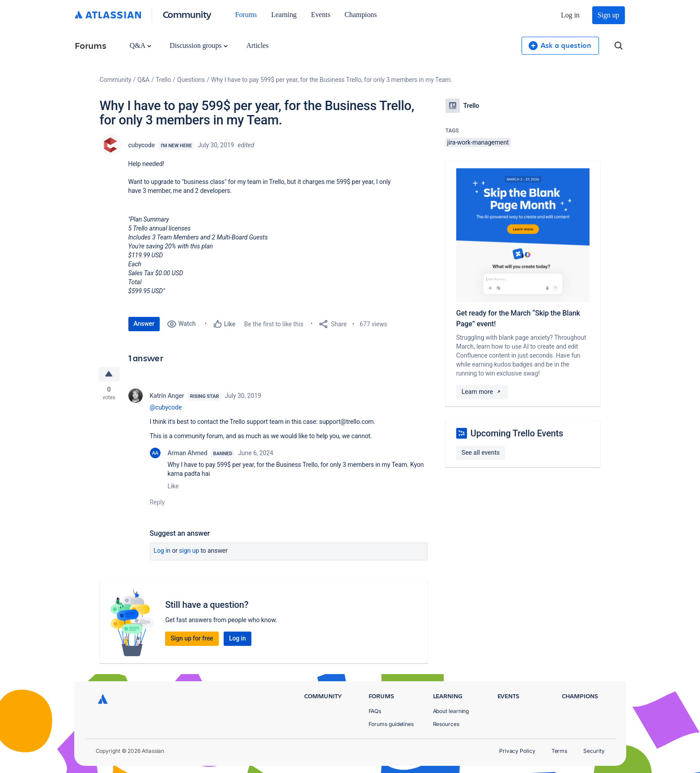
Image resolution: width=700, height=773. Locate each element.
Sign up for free (192, 638)
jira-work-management (478, 142)
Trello (163, 80)
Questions (191, 80)
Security (594, 751)
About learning (451, 711)
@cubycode (166, 407)
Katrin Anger (167, 396)
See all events (481, 453)
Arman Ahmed (188, 453)
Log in (570, 15)
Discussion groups (199, 45)
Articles (257, 45)
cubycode (142, 145)
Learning (284, 15)
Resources (446, 724)
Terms (560, 751)
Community (187, 14)
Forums (246, 15)
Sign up (609, 15)
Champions (361, 15)
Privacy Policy (517, 751)
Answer (144, 324)
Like (173, 486)
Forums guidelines (391, 724)
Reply (157, 502)
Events (320, 15)
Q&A (140, 45)
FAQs (375, 711)
